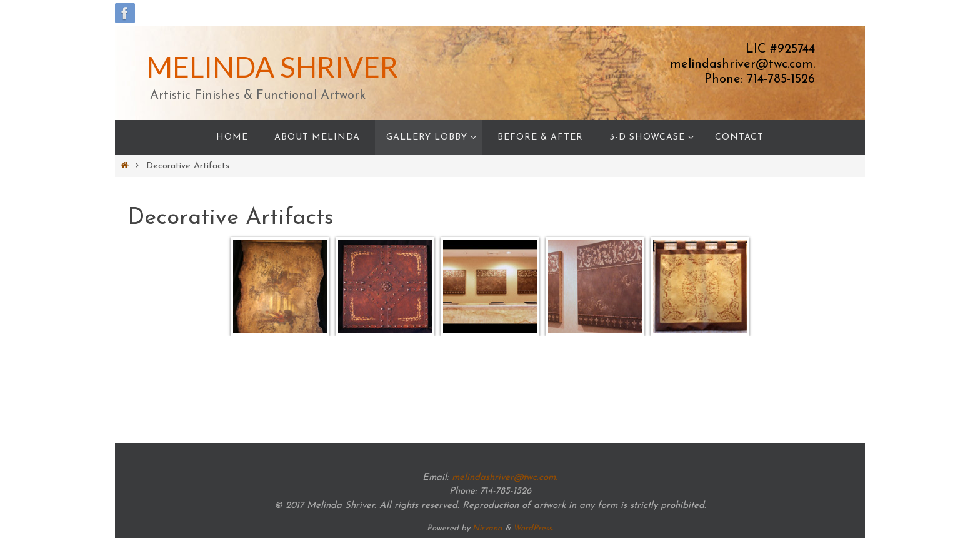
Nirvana (487, 528)
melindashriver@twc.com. (505, 478)
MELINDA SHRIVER (272, 67)
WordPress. (533, 528)
